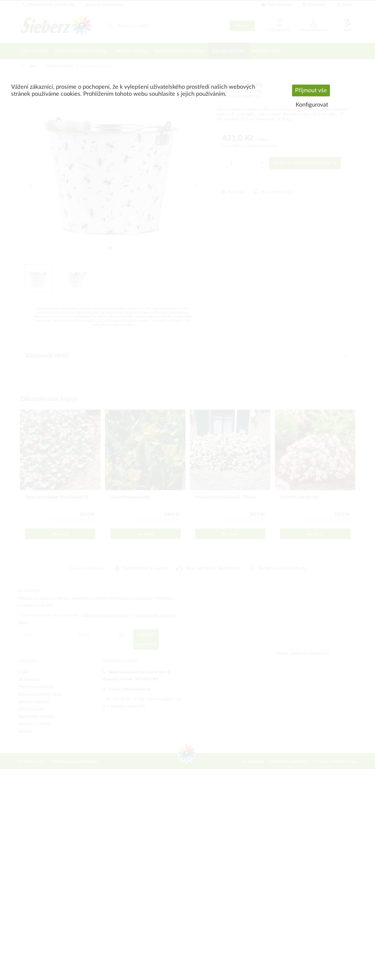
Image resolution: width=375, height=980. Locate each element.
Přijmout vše (311, 90)
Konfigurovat (312, 105)
